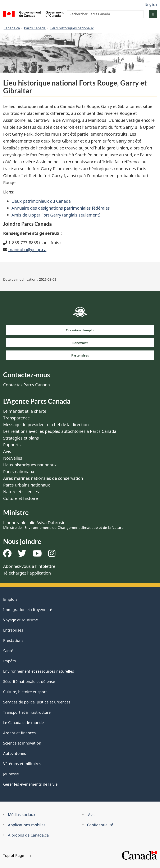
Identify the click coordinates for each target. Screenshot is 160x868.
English (151, 4)
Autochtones (15, 753)
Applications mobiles (27, 825)
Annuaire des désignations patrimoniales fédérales (61, 208)
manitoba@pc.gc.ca (27, 250)
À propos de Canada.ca (28, 835)
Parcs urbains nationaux (27, 485)
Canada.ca (12, 28)
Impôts (10, 661)
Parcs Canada (35, 28)
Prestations (13, 640)
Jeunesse (11, 774)
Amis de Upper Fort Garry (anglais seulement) (56, 215)
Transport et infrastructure (27, 712)
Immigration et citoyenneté (28, 610)
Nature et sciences (21, 492)
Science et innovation (22, 743)
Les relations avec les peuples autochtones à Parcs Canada (60, 431)
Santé (8, 651)
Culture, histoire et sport (25, 692)
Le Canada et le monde (23, 723)
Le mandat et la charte (25, 411)
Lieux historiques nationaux (72, 28)
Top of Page (17, 855)
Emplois (10, 599)
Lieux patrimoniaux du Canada (41, 201)
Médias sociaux (22, 815)
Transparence (16, 418)
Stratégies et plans (21, 438)
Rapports (12, 445)
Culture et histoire (20, 498)
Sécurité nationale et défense (29, 681)
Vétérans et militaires (22, 764)
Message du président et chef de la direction (46, 425)
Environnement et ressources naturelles (39, 671)
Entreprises (13, 630)
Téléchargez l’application (27, 573)
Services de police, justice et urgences (37, 702)
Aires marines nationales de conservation (43, 478)
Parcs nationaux (19, 472)
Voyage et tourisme (20, 620)
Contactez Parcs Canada (26, 385)
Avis (7, 451)
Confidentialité (100, 825)
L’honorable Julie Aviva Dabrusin (63, 525)
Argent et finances (19, 733)
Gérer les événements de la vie (30, 784)
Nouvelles (13, 458)
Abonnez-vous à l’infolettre (29, 566)
